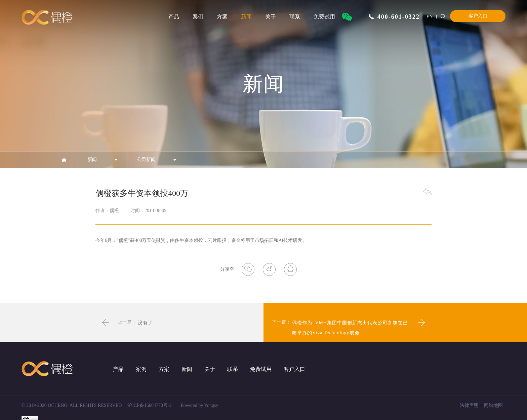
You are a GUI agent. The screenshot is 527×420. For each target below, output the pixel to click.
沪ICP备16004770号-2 (149, 405)
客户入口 (478, 16)
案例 (198, 17)
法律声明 (469, 405)
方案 (222, 17)
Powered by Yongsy (200, 405)
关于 (271, 17)
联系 (295, 17)
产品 (174, 17)
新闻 (246, 17)
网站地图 (493, 405)
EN (430, 17)
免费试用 (324, 17)
